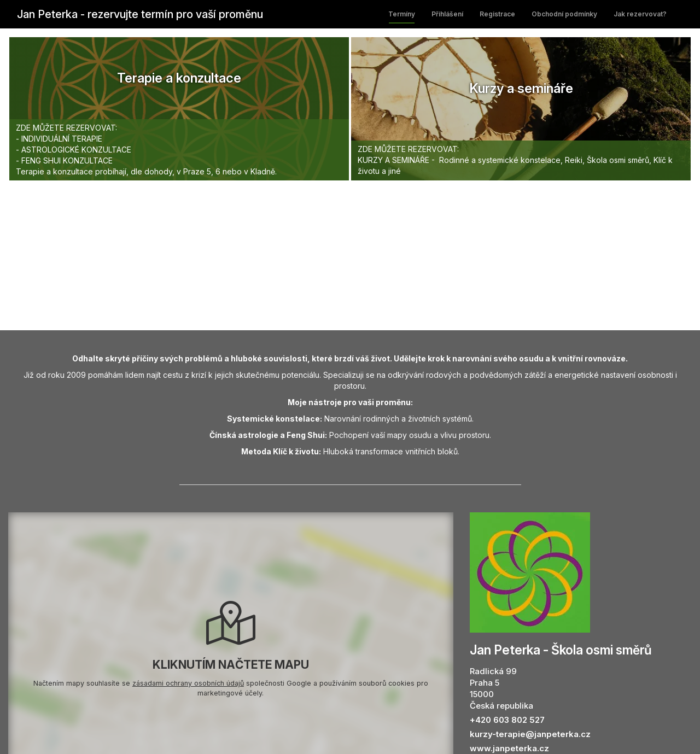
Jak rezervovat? (640, 14)
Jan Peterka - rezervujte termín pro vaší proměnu (140, 14)
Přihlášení (447, 14)
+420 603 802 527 (507, 720)
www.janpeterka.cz (509, 748)
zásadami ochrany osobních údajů (188, 683)
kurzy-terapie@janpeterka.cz (530, 734)
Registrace (497, 14)
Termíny (402, 14)
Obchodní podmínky (564, 14)
